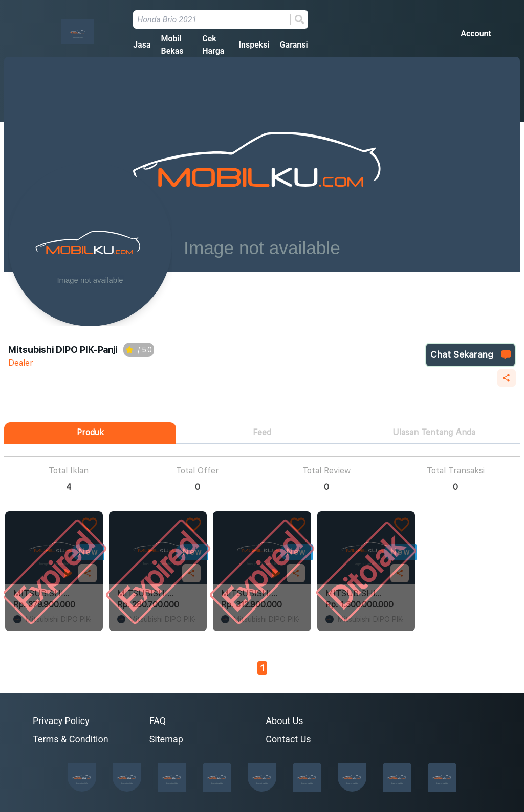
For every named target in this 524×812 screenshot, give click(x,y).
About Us (284, 721)
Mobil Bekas (172, 45)
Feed (262, 432)
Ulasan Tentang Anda (434, 432)
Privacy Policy (61, 721)
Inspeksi (254, 45)
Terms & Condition (71, 739)
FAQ (158, 721)
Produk (90, 432)
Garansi (294, 45)
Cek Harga (213, 45)
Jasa (142, 45)
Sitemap (166, 739)
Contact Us (288, 739)
